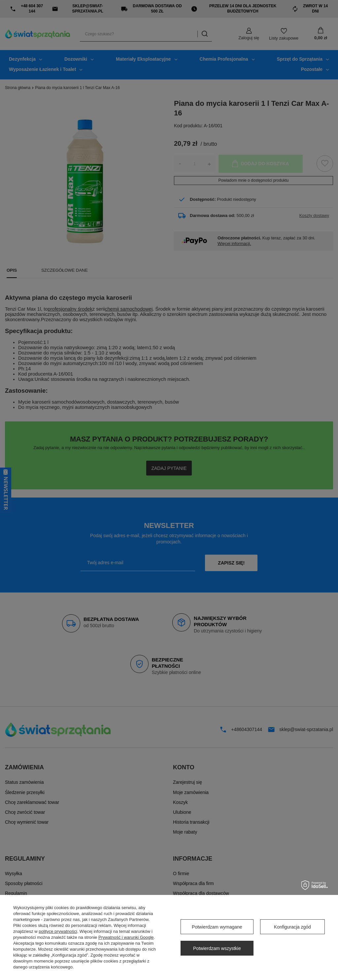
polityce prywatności (58, 931)
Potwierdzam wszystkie (217, 948)
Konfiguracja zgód (292, 927)
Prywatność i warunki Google (126, 937)
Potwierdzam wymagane (217, 927)
